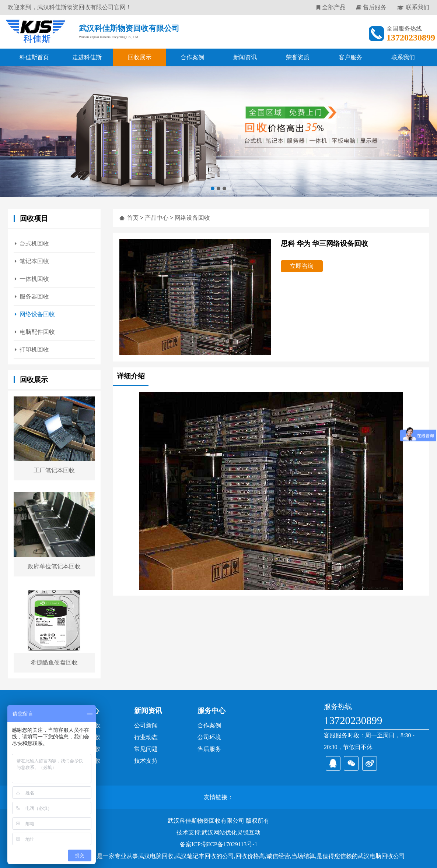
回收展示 (140, 57)
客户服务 (350, 57)
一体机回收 (34, 279)
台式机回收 (34, 244)
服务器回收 (34, 297)
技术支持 (146, 761)
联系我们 (417, 7)
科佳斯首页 (34, 57)
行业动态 (146, 737)
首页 (133, 218)
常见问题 (146, 749)
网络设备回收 (37, 314)
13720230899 (353, 720)
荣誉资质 (298, 57)
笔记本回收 (34, 261)
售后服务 (375, 7)
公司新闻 (146, 725)
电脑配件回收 (37, 332)
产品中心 (157, 218)
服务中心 (211, 711)
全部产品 (334, 7)
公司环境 (209, 737)
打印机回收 (34, 350)
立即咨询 (302, 266)
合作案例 (192, 57)
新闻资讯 (245, 57)
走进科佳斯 (87, 57)
